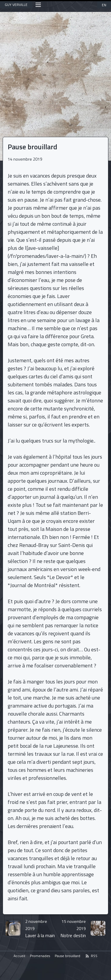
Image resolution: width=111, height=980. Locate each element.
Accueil (19, 956)
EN (104, 5)
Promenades (40, 956)
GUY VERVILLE (16, 5)
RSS (91, 956)
